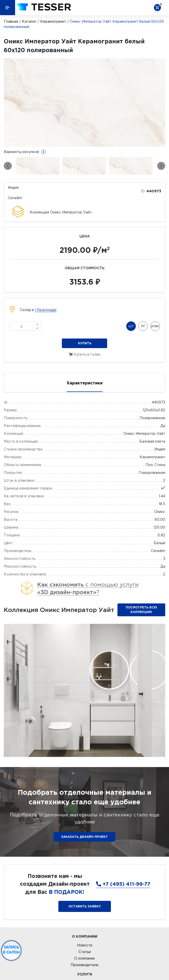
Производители (84, 965)
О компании (84, 958)
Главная (11, 21)
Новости (85, 945)
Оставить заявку (85, 906)
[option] (84, 103)
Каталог (29, 21)
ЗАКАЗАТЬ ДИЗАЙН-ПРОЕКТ (84, 837)
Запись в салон (11, 950)
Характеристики (85, 383)
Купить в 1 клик (85, 354)
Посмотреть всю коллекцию (141, 610)
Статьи (85, 952)
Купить (85, 343)
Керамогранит (53, 21)
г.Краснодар (46, 310)
